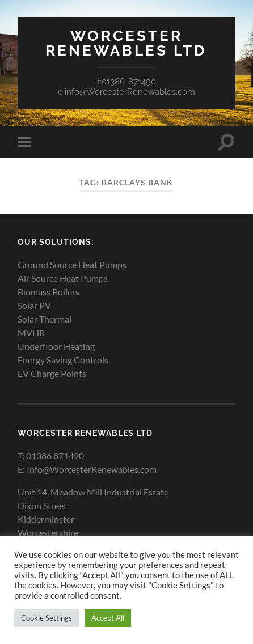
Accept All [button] (108, 618)
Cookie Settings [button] (47, 618)
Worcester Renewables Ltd (126, 43)
